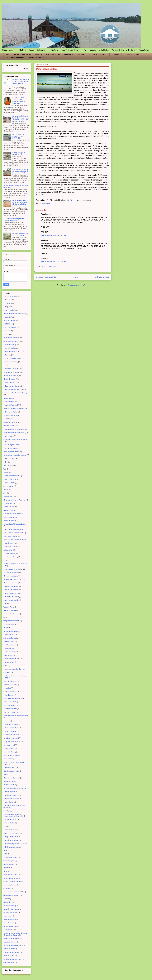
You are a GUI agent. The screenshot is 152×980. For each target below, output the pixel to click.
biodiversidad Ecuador (11, 614)
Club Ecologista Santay (11, 445)
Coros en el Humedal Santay (13, 698)
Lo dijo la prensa (9, 320)
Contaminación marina (11, 692)
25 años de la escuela (11, 631)
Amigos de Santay (10, 296)
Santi (5, 604)
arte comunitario (9, 864)
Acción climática (9, 635)
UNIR (5, 854)
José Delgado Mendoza (11, 341)
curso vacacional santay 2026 (13, 533)
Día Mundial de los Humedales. (14, 433)
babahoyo (7, 868)
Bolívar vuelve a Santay (11, 386)
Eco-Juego (7, 721)
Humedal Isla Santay (10, 547)
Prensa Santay (8, 802)
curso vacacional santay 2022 (13, 892)
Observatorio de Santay (11, 372)
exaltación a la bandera (11, 909)
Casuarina (7, 672)
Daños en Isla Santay (11, 709)
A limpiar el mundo (10, 553)
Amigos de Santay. (10, 652)
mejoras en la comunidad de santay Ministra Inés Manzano (15, 934)
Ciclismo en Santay (10, 685)
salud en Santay (9, 956)
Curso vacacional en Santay (13, 569)
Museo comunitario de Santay (14, 408)
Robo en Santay (9, 823)
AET (5, 493)
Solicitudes (7, 355)
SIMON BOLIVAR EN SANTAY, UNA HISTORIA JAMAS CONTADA (20, 100)
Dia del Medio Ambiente (12, 476)
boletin (6, 871)
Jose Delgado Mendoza (11, 452)
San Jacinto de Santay (11, 597)
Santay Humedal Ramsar (12, 352)
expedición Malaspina (11, 913)
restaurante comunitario (11, 952)
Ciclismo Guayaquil (10, 681)
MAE (5, 774)
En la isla (7, 303)
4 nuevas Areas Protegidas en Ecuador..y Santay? (14, 220)
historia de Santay (10, 379)
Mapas (6, 490)
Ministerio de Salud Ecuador (13, 579)
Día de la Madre (9, 543)
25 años (6, 628)
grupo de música (9, 923)
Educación (7, 317)
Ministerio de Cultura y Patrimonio (15, 500)
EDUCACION (69, 54)
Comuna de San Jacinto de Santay (15, 393)
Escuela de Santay (10, 345)
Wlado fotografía (9, 861)
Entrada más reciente (46, 277)
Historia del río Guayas (11, 572)
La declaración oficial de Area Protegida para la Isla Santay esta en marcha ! (21, 82)
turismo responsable (10, 422)
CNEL (5, 666)
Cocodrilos (7, 688)
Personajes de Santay (11, 586)
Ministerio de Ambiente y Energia (15, 788)
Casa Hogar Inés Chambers (13, 669)
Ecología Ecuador (9, 383)
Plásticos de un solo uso (12, 799)
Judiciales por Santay (11, 415)
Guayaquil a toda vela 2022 (13, 742)
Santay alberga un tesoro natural (19, 154)
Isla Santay (7, 398)
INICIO (8, 54)
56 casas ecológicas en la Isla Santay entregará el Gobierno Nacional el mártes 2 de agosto (21, 119)
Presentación (8, 503)
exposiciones (8, 916)
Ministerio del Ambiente (11, 338)
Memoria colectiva (10, 785)
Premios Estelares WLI (11, 590)
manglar (6, 472)
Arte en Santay (9, 486)
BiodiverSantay (9, 436)
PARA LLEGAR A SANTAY (23, 54)
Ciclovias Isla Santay (10, 536)
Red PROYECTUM (10, 819)
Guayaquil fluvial (9, 745)
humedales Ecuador (10, 926)
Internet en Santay (10, 752)
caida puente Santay (10, 875)
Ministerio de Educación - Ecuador (15, 455)
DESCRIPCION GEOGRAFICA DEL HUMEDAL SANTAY (24, 58)
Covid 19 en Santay (10, 702)
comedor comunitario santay (13, 882)
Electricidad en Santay (11, 724)
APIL (5, 365)
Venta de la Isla (9, 465)
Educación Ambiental (11, 405)
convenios (7, 888)
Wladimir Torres (9, 607)
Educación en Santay (11, 362)
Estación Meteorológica (11, 728)
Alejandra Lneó (9, 648)
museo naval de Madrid (11, 938)
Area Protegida (9, 310)
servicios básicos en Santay (13, 959)
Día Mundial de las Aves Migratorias (16, 716)
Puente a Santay (9, 483)
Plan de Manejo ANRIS (11, 795)
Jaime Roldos (8, 759)
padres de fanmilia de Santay (13, 945)
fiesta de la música (10, 919)
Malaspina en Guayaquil (12, 778)
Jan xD (43, 195)
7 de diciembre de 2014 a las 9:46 (54, 235)
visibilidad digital (9, 963)
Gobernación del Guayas (12, 735)
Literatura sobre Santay (11, 771)
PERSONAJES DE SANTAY (132, 54)
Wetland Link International (12, 514)
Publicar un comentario (48, 267)
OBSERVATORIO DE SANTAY (98, 54)
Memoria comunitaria (11, 576)
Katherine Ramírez (10, 768)
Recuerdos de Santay (11, 448)
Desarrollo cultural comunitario (14, 540)
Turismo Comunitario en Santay (14, 314)
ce (4, 617)
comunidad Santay (10, 885)
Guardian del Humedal (11, 738)
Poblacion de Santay (10, 412)
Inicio (75, 277)
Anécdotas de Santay (11, 557)
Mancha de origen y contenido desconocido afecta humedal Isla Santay (20, 203)
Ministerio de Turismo (11, 583)
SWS (5, 826)
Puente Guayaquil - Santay (13, 593)
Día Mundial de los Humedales (14, 429)
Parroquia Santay (9, 459)
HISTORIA (38, 54)
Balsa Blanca (8, 655)
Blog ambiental (9, 662)
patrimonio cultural (10, 949)
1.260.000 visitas (9, 624)
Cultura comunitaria (10, 517)
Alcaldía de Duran (9, 645)
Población (7, 300)
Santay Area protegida (11, 600)
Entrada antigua (102, 277)
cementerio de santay (11, 878)
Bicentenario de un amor (12, 659)
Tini (5, 850)
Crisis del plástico (9, 705)
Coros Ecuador (9, 695)
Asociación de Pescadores (12, 358)
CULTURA (80, 54)
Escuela (6, 334)
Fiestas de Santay (10, 521)
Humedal (7, 331)
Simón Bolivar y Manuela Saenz (14, 844)
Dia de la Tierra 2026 (11, 712)
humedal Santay (9, 426)
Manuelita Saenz (9, 781)
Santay (47, 204)
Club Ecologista (9, 402)
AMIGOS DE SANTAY (53, 54)
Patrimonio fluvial (9, 792)
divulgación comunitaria (11, 895)
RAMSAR (7, 419)
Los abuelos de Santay (11, 376)
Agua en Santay (9, 641)
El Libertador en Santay (11, 369)
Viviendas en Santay (10, 857)
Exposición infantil (10, 731)
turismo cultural (9, 550)
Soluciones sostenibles (11, 847)
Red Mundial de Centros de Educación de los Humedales (13, 815)
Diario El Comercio (10, 479)
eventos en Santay (10, 906)
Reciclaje (7, 811)
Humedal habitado (10, 749)
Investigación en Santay (12, 755)
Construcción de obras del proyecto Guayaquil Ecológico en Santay (20, 171)
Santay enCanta (9, 507)
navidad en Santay (10, 942)
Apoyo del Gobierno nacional (13, 389)
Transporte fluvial (9, 510)
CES (5, 560)
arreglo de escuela (10, 610)
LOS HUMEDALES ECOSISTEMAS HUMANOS (19, 136)
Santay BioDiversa (10, 830)
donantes (7, 899)
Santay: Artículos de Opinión (13, 529)
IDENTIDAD (115, 54)
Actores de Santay (10, 638)
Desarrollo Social (9, 348)
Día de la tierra (8, 497)
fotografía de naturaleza (12, 621)
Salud (5, 462)
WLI (5, 469)
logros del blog (8, 930)
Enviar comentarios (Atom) (78, 285)
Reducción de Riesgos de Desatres (15, 524)
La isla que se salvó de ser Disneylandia (20, 234)
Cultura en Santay (10, 327)
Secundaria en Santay (11, 840)
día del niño (7, 902)
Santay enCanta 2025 (11, 837)
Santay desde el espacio (12, 833)
